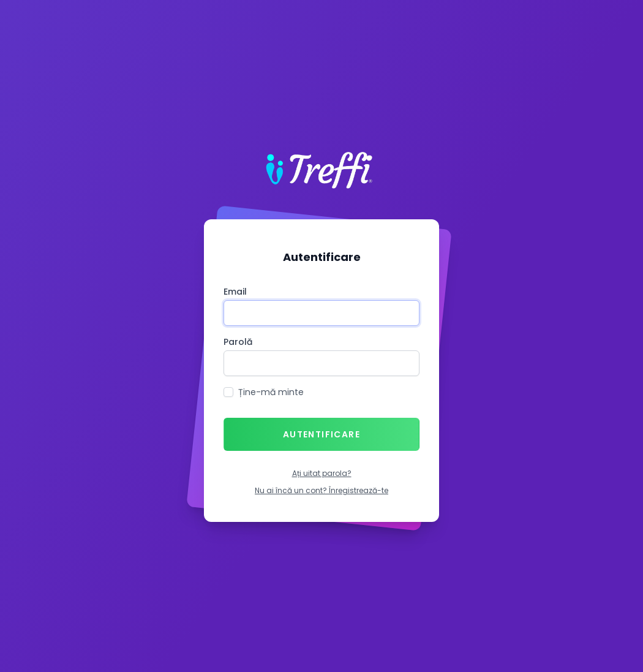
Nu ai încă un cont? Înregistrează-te (321, 490)
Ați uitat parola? (322, 473)
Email (235, 292)
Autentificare (321, 434)
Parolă (238, 342)
